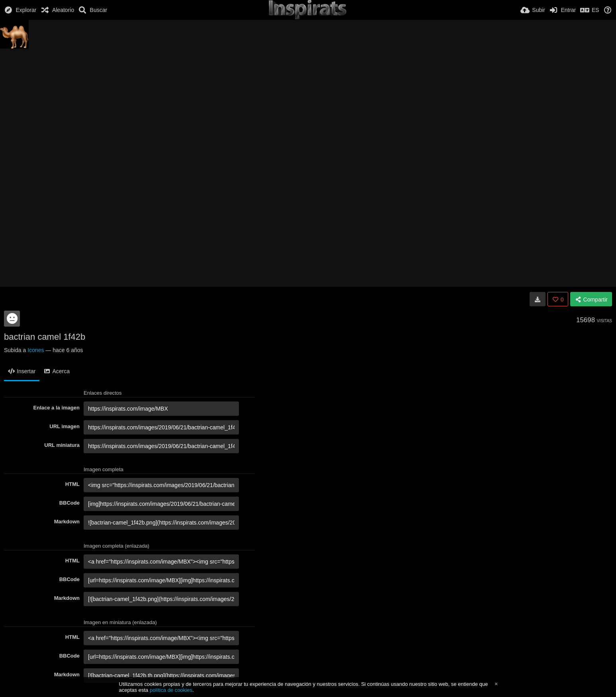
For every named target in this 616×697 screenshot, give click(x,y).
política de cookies (171, 690)
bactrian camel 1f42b (45, 337)
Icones (36, 350)
